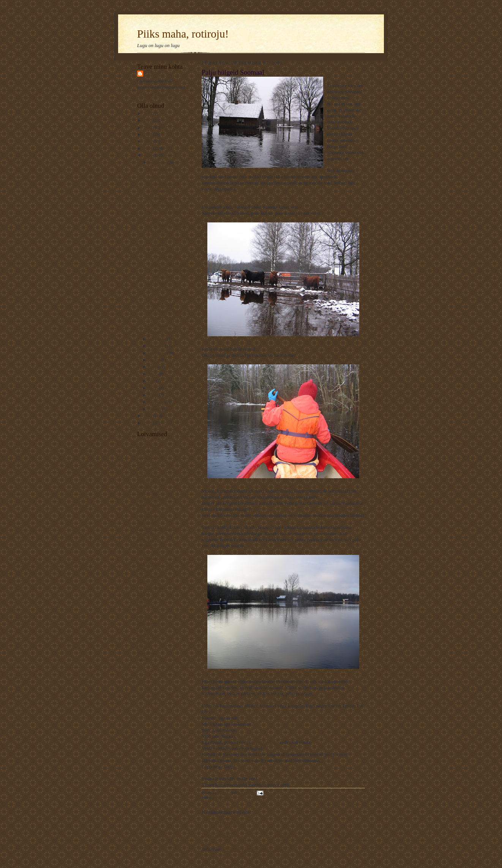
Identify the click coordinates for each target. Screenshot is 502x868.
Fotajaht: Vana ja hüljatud (170, 297)
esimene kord (265, 742)
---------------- (148, 552)
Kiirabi (143, 617)
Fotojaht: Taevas (162, 318)
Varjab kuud (147, 504)
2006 (148, 423)
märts (154, 395)
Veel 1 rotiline (149, 564)
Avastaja (144, 581)
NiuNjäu (144, 570)
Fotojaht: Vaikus (162, 204)
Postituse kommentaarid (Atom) (255, 849)
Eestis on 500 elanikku (167, 211)
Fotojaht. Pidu (160, 176)
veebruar (157, 402)
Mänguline (146, 534)
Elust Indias (147, 493)
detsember (158, 162)
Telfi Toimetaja (150, 445)
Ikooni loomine (161, 290)
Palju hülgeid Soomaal (167, 311)
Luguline (145, 629)
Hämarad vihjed (161, 304)
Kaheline (145, 641)
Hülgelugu (221, 798)
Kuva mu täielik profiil (157, 94)
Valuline (144, 487)
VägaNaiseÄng (150, 457)
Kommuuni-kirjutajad (155, 528)
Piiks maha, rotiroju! (183, 34)
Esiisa (142, 647)
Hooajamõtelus (161, 190)
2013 (148, 120)
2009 (148, 148)
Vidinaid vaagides (163, 332)
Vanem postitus (350, 835)
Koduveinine (148, 516)
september (158, 353)
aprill (154, 388)
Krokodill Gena (150, 588)
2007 (148, 416)
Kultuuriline (148, 558)
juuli (153, 367)
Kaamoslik (146, 463)
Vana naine (157, 197)
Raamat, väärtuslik (164, 183)
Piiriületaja (146, 546)
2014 (148, 113)
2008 (148, 155)
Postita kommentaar (224, 823)
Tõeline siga (158, 325)
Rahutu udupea (150, 576)
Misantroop (158, 231)
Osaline (144, 605)
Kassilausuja (148, 475)
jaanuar (156, 409)
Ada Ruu (145, 659)
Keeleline (145, 635)
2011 (148, 134)
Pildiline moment (152, 623)
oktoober (157, 346)
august (155, 360)
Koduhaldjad (159, 169)
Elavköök (145, 522)
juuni (154, 374)
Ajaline (143, 594)
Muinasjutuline (150, 451)
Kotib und (146, 540)
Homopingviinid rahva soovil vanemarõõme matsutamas (168, 270)
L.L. (141, 611)
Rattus (153, 73)
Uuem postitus (216, 835)
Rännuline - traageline (156, 480)
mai (153, 381)
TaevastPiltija (149, 469)
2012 (148, 128)
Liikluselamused (162, 283)
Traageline (146, 653)
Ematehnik (146, 510)
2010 (148, 141)
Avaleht (283, 835)
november (158, 339)
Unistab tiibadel (151, 498)
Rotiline (144, 599)
